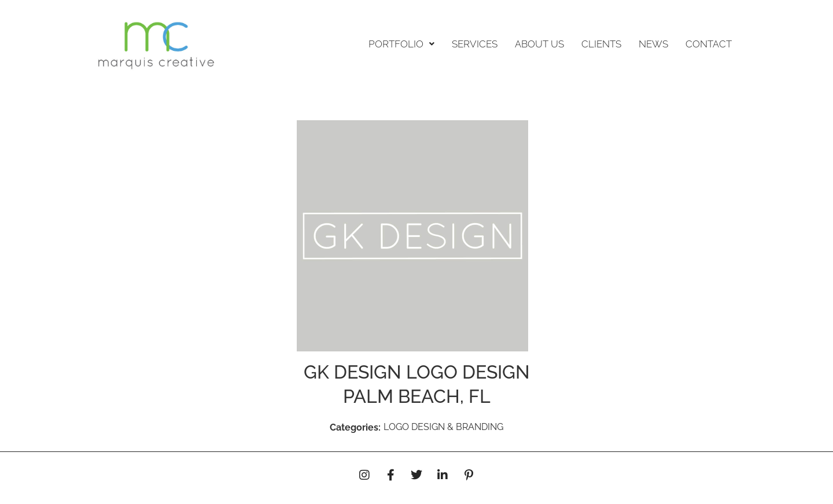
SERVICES (475, 44)
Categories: (355, 427)
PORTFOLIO (401, 44)
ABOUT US (539, 44)
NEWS (653, 44)
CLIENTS (601, 44)
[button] (401, 44)
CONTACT (709, 44)
